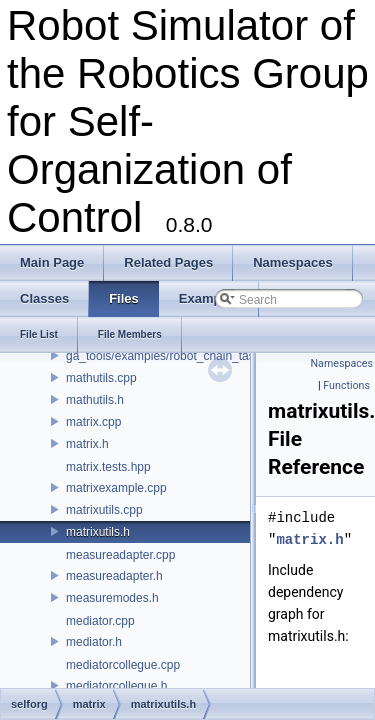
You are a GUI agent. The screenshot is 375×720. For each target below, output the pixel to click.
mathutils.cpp (101, 378)
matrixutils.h (98, 532)
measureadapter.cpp (120, 555)
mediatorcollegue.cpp (123, 665)
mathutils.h (95, 400)
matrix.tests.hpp (108, 467)
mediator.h (94, 642)
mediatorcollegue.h (116, 686)
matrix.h (87, 444)
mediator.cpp (100, 621)
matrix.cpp (93, 422)
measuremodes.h (112, 598)
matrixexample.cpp (116, 488)
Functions (346, 385)
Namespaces (342, 363)
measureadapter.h (114, 576)
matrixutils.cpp (104, 510)
